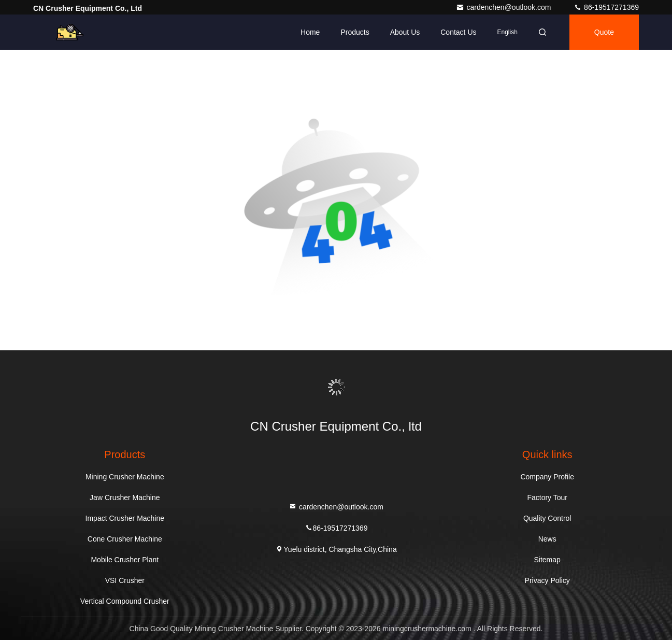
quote (604, 32)
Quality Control (547, 518)
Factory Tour (547, 497)
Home (310, 32)
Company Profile (547, 477)
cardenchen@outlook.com (504, 7)
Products (355, 32)
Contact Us (458, 32)
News (547, 539)
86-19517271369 (606, 7)
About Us (405, 32)
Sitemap (547, 560)
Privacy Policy (547, 580)
